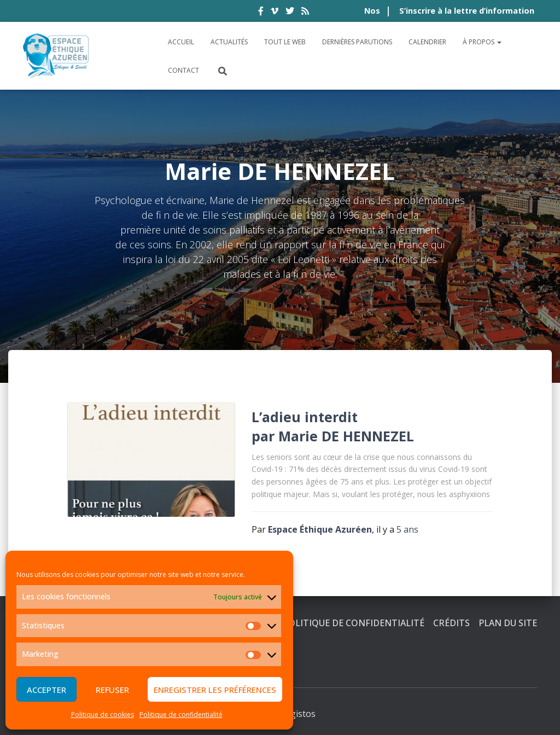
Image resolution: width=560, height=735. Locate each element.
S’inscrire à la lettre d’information (467, 11)
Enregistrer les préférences (215, 690)
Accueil (181, 42)
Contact (183, 70)
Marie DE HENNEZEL (346, 436)
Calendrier (427, 42)
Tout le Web (285, 42)
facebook (261, 13)
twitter (290, 13)
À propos (482, 42)
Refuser (112, 690)
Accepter (46, 690)
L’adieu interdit (305, 417)
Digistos (299, 714)
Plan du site (508, 623)
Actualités (229, 42)
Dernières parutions (357, 42)
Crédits (451, 623)
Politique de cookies (103, 714)
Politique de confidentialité (181, 714)
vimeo (275, 13)
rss (305, 13)
